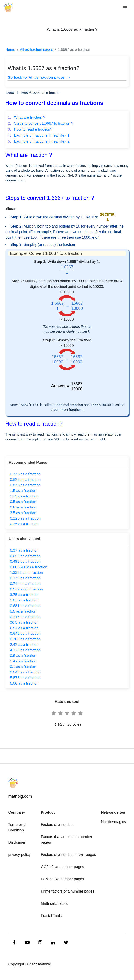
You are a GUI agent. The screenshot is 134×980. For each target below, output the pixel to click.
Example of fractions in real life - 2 (39, 141)
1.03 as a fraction (24, 600)
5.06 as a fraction (24, 683)
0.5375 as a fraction (26, 589)
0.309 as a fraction (25, 639)
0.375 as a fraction (25, 474)
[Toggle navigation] (125, 8)
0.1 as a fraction (23, 667)
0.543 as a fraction (25, 672)
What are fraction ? (27, 117)
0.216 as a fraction (25, 617)
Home (10, 50)
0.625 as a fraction (25, 480)
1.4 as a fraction (23, 661)
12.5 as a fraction (24, 496)
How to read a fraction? (30, 129)
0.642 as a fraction (25, 634)
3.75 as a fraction (24, 595)
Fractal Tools (51, 916)
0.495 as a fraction (25, 562)
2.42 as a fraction (24, 645)
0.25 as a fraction (24, 524)
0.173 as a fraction (25, 578)
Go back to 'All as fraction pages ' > (39, 77)
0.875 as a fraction (25, 485)
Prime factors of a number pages (68, 891)
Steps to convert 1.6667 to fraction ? (41, 123)
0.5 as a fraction (23, 502)
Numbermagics (113, 822)
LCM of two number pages (63, 879)
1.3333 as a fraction (26, 573)
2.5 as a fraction (23, 513)
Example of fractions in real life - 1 (39, 135)
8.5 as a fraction (23, 611)
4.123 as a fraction (25, 650)
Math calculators (54, 903)
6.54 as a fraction (24, 628)
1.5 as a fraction (23, 491)
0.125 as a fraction (25, 518)
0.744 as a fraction (25, 584)
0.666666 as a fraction (29, 567)
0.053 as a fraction (25, 556)
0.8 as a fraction (23, 656)
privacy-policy (19, 855)
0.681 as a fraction (25, 606)
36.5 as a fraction (24, 622)
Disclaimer (17, 842)
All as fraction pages (36, 50)
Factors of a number (57, 825)
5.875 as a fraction (25, 678)
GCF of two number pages (63, 867)
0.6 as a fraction (23, 507)
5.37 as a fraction (24, 550)
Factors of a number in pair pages (68, 855)
